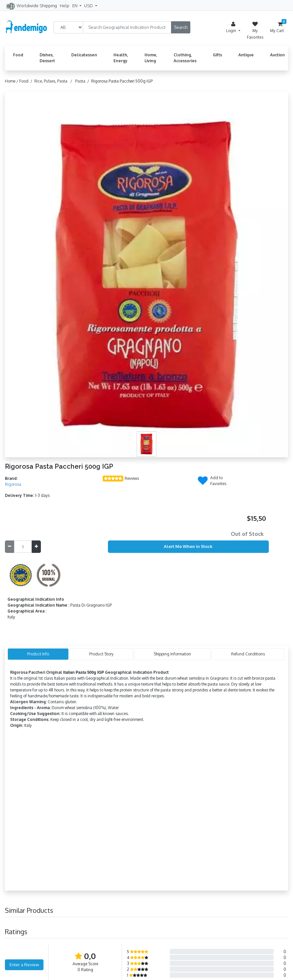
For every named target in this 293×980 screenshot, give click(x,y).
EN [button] (75, 6)
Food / (27, 81)
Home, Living (151, 58)
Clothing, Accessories (185, 58)
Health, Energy (121, 58)
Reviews (132, 478)
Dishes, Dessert (47, 58)
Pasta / (83, 81)
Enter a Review (24, 965)
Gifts (217, 55)
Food (18, 55)
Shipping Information (172, 654)
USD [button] (89, 6)
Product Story (101, 654)
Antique (246, 55)
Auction (277, 55)
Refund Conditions (248, 654)
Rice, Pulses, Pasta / (54, 81)
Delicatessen (84, 55)
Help (65, 6)
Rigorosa (13, 484)
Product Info (38, 654)
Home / (12, 81)
